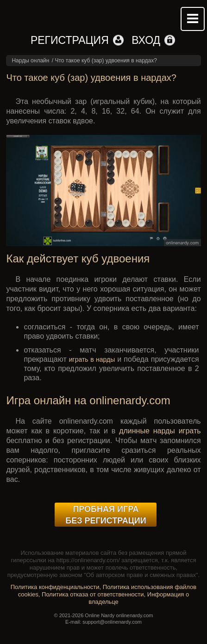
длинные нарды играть (160, 431)
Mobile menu (193, 19)
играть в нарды (92, 359)
